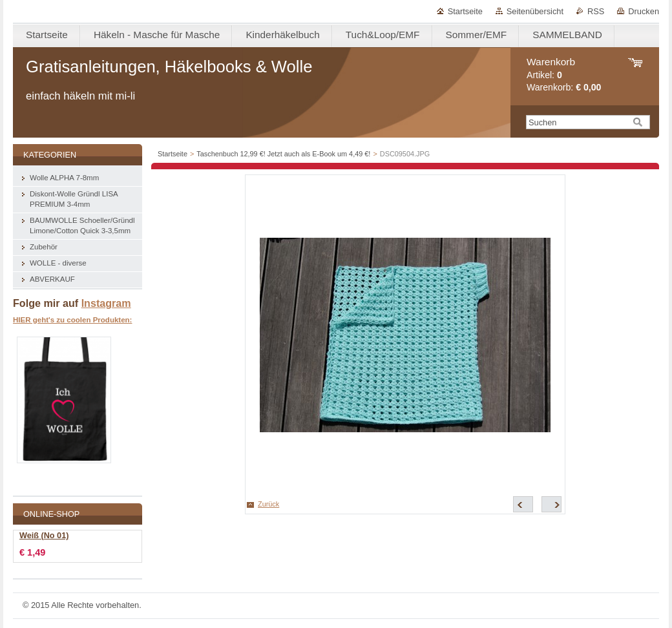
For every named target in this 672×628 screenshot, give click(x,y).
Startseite (465, 11)
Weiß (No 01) (44, 536)
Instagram (106, 303)
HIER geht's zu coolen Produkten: (72, 320)
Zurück (268, 504)
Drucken (644, 11)
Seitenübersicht (535, 11)
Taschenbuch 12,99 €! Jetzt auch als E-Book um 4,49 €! (283, 154)
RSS (596, 11)
